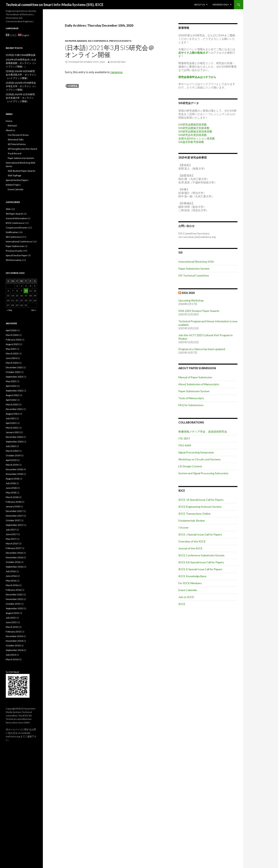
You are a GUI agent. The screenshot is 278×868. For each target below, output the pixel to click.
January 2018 (13, 506)
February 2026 (13, 340)
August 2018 (12, 479)
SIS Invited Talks (16, 140)
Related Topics (13, 185)
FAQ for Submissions (191, 405)
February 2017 (13, 548)
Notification (12, 232)
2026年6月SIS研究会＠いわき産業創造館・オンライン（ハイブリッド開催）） (21, 63)
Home (9, 121)
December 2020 (14, 437)
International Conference (19, 241)
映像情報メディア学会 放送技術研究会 (203, 431)
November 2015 (14, 599)
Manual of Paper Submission (195, 377)
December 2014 (14, 636)
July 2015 (11, 618)
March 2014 (12, 659)
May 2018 (11, 493)
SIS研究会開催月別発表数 (194, 128)
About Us (200, 5)
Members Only (221, 5)
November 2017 (14, 516)
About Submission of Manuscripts (199, 384)
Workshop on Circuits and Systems (200, 459)
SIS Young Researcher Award (22, 149)
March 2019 (12, 465)
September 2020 (14, 442)
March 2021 (12, 428)
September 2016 (14, 567)
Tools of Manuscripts (191, 398)
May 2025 (11, 349)
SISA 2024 (188, 293)
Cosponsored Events (17, 228)
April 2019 (11, 460)
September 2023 (14, 377)
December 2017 (14, 511)
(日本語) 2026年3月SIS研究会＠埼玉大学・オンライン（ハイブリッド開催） (21, 86)
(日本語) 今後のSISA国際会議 (21, 55)
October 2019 (13, 455)
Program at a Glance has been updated (202, 349)
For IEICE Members (190, 583)
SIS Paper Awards (76, 41)
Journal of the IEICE (190, 548)
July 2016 (11, 571)
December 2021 (14, 409)
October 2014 (13, 645)
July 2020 (11, 446)
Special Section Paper (17, 255)
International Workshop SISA (196, 262)
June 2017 (11, 534)
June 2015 (11, 622)
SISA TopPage (14, 175)
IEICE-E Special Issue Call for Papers (200, 569)
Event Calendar (16, 189)
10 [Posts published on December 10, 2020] (26, 291)
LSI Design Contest (190, 466)
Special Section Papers (17, 180)
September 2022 (14, 391)
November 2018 (14, 474)
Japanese (116, 72)
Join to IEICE (186, 597)
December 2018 (14, 469)
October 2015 (13, 604)
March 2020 (12, 451)
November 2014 (14, 641)
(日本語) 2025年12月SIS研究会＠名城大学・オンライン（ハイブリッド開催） (20, 98)
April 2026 (11, 330)
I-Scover (183, 527)
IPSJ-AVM (185, 445)
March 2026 (12, 335)
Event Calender (188, 590)
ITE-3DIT (184, 438)
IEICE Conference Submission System (201, 555)
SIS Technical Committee (194, 275)
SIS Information (14, 260)
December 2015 (14, 594)
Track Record (14, 153)
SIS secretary (118, 62)
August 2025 (12, 344)
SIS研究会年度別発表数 (193, 135)
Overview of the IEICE (192, 541)
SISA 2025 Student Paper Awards (199, 311)
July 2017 (11, 530)
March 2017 (12, 543)
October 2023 (13, 372)
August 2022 (12, 395)
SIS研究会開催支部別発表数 (195, 131)
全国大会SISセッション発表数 (197, 138)
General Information (16, 218)
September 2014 (14, 650)
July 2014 (11, 655)
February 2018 (13, 502)
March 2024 (12, 363)
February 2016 (13, 590)
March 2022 (12, 404)
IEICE (182, 604)
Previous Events (120, 41)
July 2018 (11, 483)
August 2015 (12, 613)
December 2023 (14, 367)
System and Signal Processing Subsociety (203, 473)
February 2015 (13, 632)
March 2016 (12, 585)
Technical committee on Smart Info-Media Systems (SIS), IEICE (55, 5)
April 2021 (11, 423)
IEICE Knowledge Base (192, 576)
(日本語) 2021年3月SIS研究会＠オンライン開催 (110, 51)
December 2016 (14, 553)
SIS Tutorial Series (17, 144)
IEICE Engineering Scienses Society (200, 507)
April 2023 (11, 386)
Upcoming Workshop (191, 300)
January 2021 (13, 432)
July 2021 (11, 418)
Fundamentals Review (192, 521)
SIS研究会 (73, 86)
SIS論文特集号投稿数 (191, 142)
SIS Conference (98, 41)
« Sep (9, 310)
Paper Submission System (194, 269)
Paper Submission (15, 246)
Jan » (34, 310)
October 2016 (13, 562)
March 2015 (12, 627)
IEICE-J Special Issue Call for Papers (200, 534)
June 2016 (11, 576)
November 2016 (14, 557)
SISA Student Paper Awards (22, 171)
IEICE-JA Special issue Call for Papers (201, 500)
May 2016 (11, 581)
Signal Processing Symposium (196, 452)
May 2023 (11, 381)
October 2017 (13, 520)
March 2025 (12, 353)
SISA (8, 209)
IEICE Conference (15, 223)
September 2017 (14, 525)
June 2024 (11, 358)
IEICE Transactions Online (194, 514)
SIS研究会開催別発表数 (193, 124)
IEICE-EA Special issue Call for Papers (201, 562)
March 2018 (12, 497)
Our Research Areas (18, 135)
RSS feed (12, 126)
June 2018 (11, 488)
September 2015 (14, 608)
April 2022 (11, 400)
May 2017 (11, 539)
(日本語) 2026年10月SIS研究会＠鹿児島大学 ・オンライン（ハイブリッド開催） (21, 75)
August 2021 (12, 414)
